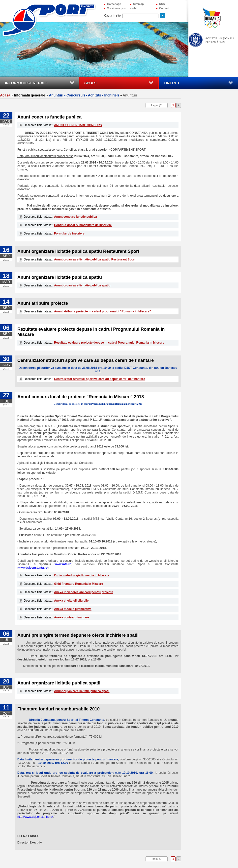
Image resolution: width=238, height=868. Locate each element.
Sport (91, 83)
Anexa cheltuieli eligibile (71, 601)
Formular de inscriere (69, 234)
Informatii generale (27, 83)
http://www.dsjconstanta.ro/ (35, 817)
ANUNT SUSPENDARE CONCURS (78, 125)
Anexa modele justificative (73, 609)
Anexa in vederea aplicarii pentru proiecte (84, 592)
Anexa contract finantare (72, 617)
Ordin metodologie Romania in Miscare (82, 575)
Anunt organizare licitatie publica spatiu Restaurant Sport (95, 259)
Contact (164, 8)
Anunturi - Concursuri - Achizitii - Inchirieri (84, 95)
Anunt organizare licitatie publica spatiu (82, 285)
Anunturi (130, 95)
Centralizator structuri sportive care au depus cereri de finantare (100, 379)
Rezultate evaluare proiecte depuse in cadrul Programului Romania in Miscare (109, 343)
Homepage (114, 4)
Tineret (172, 83)
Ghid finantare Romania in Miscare (78, 584)
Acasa (5, 95)
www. (33, 568)
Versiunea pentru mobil (122, 8)
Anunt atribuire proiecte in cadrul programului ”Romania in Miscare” (103, 311)
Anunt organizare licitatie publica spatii (82, 691)
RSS (162, 4)
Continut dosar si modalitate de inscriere (83, 225)
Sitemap (138, 4)
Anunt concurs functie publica (75, 217)
